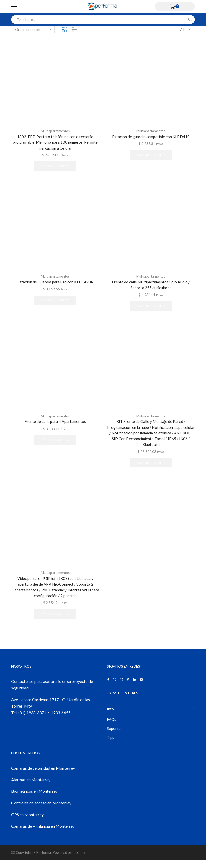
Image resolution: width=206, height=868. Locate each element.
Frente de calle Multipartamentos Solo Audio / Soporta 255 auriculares (151, 286)
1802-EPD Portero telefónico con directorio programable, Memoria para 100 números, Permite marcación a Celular (55, 143)
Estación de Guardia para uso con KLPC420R (55, 283)
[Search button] (190, 19)
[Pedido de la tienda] (33, 30)
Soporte (114, 736)
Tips (111, 745)
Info (110, 716)
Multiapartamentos (55, 131)
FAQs (112, 727)
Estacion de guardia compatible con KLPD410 (151, 136)
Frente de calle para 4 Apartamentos (55, 424)
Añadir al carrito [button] (55, 167)
